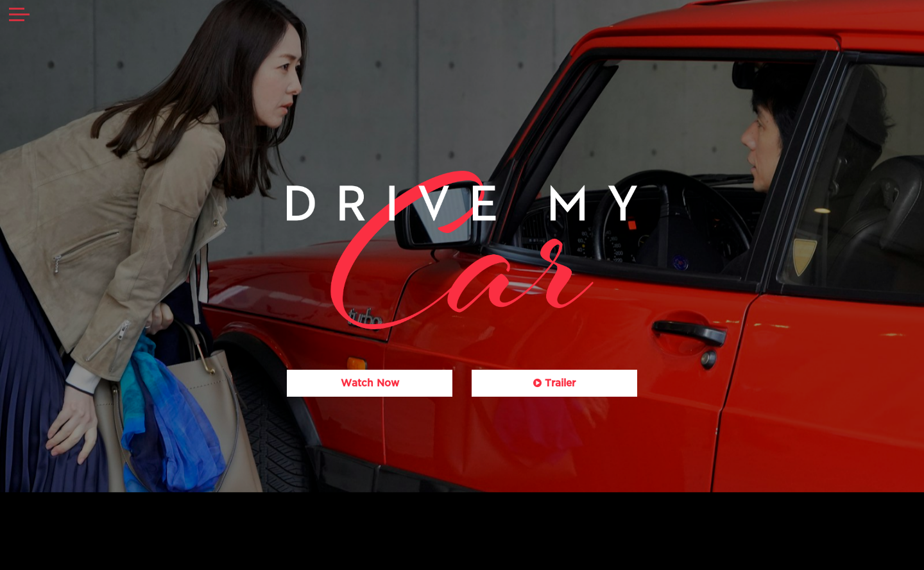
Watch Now (370, 383)
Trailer (554, 383)
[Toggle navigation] (19, 16)
